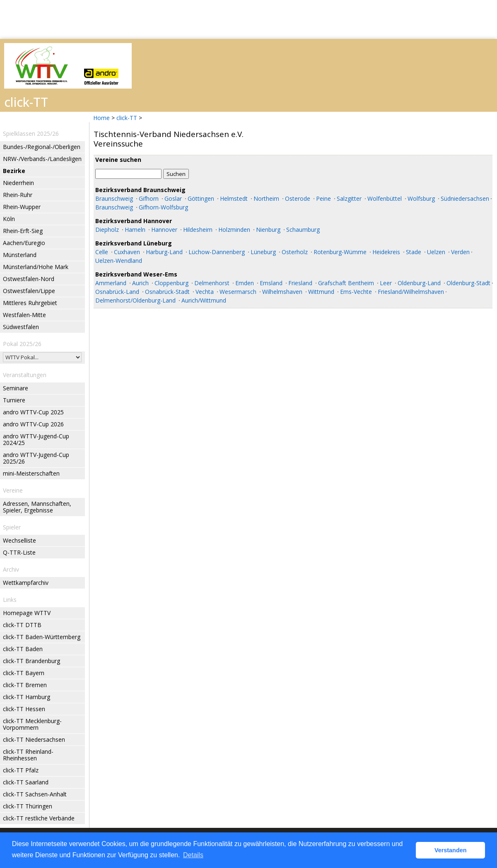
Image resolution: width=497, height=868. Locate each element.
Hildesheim (198, 230)
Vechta (205, 292)
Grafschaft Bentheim (346, 283)
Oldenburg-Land (419, 283)
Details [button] (193, 855)
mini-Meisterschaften (31, 473)
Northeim (266, 198)
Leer (386, 283)
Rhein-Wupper (22, 207)
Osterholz (295, 252)
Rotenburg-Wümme (340, 252)
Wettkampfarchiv (26, 583)
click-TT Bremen (25, 685)
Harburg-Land (164, 252)
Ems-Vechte (356, 292)
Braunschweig (114, 198)
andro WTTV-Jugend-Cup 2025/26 (36, 458)
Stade (414, 252)
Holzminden (234, 230)
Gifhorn (149, 198)
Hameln (135, 230)
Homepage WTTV (27, 613)
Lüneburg (263, 252)
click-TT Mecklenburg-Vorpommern (32, 724)
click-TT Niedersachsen (34, 739)
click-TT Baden (23, 649)
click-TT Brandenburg (31, 661)
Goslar (173, 198)
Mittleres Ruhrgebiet (30, 303)
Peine (323, 198)
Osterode (298, 198)
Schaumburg (303, 230)
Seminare (16, 388)
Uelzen (436, 252)
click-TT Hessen (24, 709)
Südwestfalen (21, 327)
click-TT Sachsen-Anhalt (35, 794)
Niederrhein (18, 183)
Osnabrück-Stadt (167, 292)
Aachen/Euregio (24, 243)
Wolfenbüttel (385, 198)
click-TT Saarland (26, 782)
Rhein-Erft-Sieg (23, 231)
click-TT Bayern (24, 673)
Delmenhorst (212, 283)
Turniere (14, 400)
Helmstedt (234, 198)
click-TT (127, 118)
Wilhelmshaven (282, 292)
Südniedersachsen (465, 198)
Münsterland (20, 255)
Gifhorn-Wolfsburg (163, 207)
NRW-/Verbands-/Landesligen (42, 159)
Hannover (164, 230)
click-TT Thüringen (28, 806)
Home (101, 118)
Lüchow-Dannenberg (217, 252)
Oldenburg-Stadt (468, 283)
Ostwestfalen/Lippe (29, 291)
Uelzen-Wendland (119, 261)
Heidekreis (386, 252)
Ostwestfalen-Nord (29, 279)
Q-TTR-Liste (19, 552)
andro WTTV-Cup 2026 (33, 424)
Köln (9, 219)
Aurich (140, 283)
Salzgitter (349, 198)
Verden (460, 252)
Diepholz (107, 230)
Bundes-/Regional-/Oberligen (42, 147)
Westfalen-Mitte (24, 315)
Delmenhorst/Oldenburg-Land (135, 300)
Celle (102, 252)
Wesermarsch (238, 292)
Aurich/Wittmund (204, 300)
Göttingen (201, 198)
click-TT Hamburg (27, 697)
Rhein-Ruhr (18, 195)
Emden (245, 283)
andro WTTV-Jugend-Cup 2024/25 (36, 439)
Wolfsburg (421, 198)
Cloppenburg (171, 283)
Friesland (300, 283)
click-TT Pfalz (21, 770)
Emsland (271, 283)
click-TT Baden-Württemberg (42, 637)
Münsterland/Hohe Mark (36, 267)
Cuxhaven (127, 252)
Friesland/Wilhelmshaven (411, 292)
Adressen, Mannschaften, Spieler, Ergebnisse (37, 507)
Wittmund (321, 292)
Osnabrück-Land (117, 292)
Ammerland (111, 283)
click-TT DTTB (22, 625)
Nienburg (268, 230)
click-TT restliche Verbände (39, 818)
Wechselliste (19, 540)
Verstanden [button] (451, 850)
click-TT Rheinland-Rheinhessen (28, 755)
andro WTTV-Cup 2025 (33, 412)
